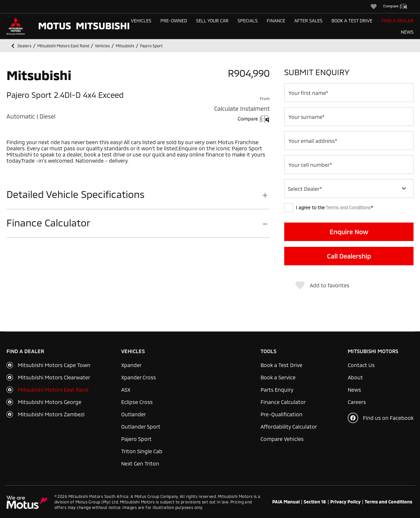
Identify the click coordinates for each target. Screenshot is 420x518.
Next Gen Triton (140, 463)
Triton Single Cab (142, 451)
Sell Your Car (212, 21)
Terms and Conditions (348, 207)
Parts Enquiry (277, 390)
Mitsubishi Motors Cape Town (54, 365)
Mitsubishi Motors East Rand (53, 390)
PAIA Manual (286, 502)
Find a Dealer (397, 21)
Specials (248, 21)
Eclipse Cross (137, 402)
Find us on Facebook (381, 418)
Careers (357, 402)
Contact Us (361, 365)
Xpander (131, 365)
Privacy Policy (345, 502)
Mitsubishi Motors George (50, 402)
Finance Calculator (283, 402)
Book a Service (278, 377)
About (355, 377)
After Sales (308, 21)
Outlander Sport (141, 426)
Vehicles (141, 21)
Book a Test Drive (352, 21)
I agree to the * (329, 208)
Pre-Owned (174, 21)
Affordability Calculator (289, 426)
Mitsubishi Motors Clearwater (54, 377)
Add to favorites (322, 285)
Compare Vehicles (282, 439)
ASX (126, 390)
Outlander (134, 414)
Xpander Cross (139, 377)
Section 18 (315, 502)
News (407, 32)
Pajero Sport (136, 439)
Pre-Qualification (281, 414)
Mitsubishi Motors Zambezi (51, 414)
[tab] (138, 199)
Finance (276, 21)
